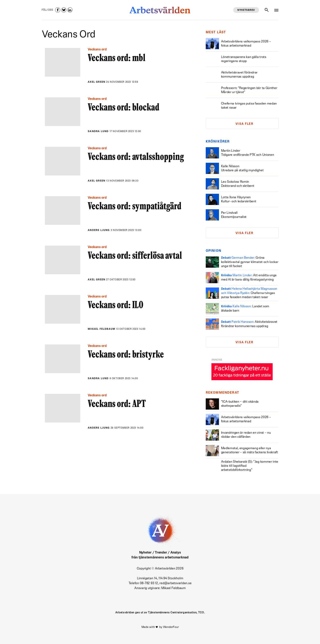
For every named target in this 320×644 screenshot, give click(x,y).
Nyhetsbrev (246, 10)
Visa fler (244, 124)
